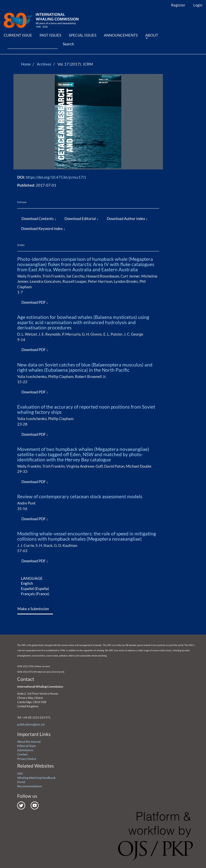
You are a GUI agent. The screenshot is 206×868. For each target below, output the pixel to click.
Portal (21, 782)
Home (26, 64)
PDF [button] (42, 302)
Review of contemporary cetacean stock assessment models (80, 496)
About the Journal (29, 742)
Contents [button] (46, 218)
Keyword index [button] (51, 228)
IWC (20, 773)
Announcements (121, 35)
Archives (44, 64)
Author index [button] (135, 218)
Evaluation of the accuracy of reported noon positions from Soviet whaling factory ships (86, 409)
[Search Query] (33, 44)
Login (198, 5)
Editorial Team (27, 746)
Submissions (25, 750)
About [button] (152, 36)
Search (68, 44)
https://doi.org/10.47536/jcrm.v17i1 (56, 177)
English (27, 583)
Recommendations (30, 786)
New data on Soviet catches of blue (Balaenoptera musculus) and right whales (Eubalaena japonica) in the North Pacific (85, 367)
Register (178, 5)
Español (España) (35, 588)
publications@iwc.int (31, 724)
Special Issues (83, 35)
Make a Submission (33, 609)
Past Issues (50, 35)
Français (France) (35, 594)
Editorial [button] (89, 218)
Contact (22, 754)
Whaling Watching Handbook (36, 778)
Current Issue (18, 35)
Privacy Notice (27, 759)
